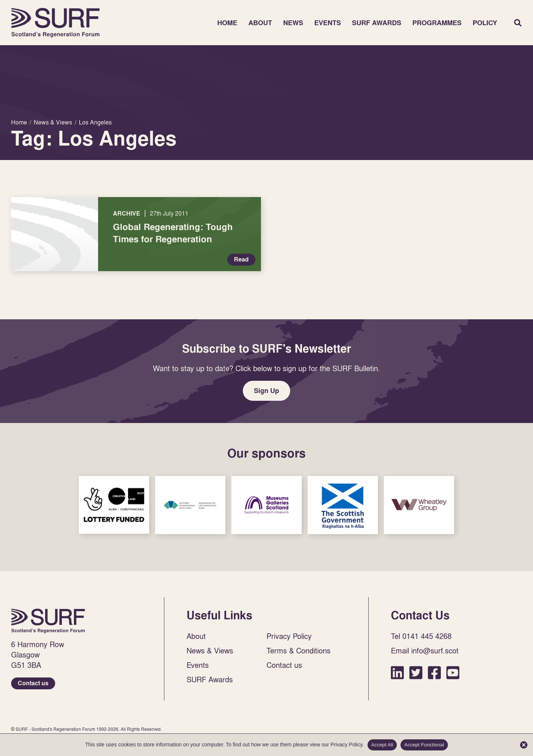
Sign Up (266, 391)
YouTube (453, 672)
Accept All (382, 745)
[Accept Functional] (524, 745)
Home (56, 23)
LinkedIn (397, 672)
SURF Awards (377, 23)
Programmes (437, 23)
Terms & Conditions (299, 650)
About (260, 23)
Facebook (434, 672)
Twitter (416, 672)
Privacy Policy (289, 636)
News (293, 23)
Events (328, 23)
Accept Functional (424, 745)
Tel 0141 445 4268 (421, 636)
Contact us (33, 683)
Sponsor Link (114, 505)
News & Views (210, 650)
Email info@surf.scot (425, 650)
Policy (485, 23)
